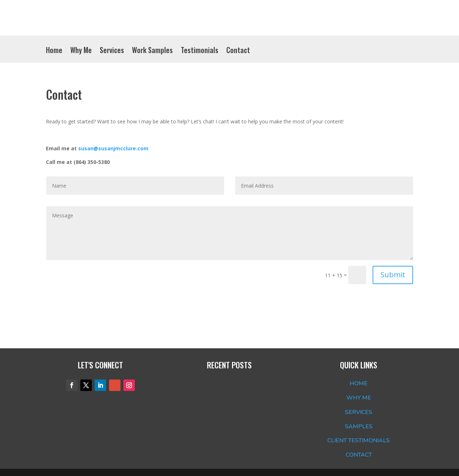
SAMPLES (359, 426)
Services (112, 51)
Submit (393, 275)
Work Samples (152, 51)
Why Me (81, 51)
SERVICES (359, 412)
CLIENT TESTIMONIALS (359, 440)
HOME (359, 383)
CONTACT (359, 455)
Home (54, 51)
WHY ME (359, 398)
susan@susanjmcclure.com (113, 148)
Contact (238, 51)
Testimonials (200, 51)
